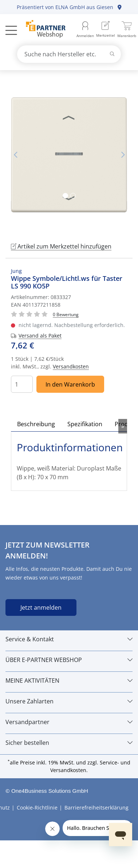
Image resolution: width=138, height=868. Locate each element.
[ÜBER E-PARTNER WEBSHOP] (69, 660)
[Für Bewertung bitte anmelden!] (66, 314)
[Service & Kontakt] (69, 639)
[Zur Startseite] (42, 30)
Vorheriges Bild (15, 155)
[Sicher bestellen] (69, 743)
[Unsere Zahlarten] (69, 701)
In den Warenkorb (70, 384)
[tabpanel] (69, 155)
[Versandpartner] (69, 722)
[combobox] (69, 54)
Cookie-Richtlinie (37, 808)
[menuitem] (106, 30)
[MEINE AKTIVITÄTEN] (69, 681)
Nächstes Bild (123, 155)
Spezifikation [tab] (85, 424)
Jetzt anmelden (41, 607)
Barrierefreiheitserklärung (96, 808)
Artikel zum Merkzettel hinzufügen (61, 246)
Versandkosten (71, 366)
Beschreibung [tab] (36, 424)
